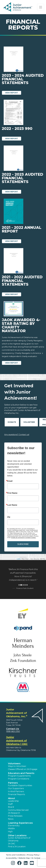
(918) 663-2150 (13, 731)
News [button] (11, 819)
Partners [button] (13, 783)
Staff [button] (10, 804)
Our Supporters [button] (16, 788)
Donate (12, 422)
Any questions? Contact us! (17, 434)
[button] (14, 863)
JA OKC (12, 844)
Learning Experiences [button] (20, 823)
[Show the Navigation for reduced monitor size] (41, 7)
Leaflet (18, 559)
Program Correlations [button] (19, 779)
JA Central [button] (36, 858)
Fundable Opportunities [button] (20, 785)
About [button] (11, 798)
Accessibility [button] (11, 858)
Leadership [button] (13, 801)
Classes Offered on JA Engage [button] (23, 769)
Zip (9, 517)
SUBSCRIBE (23, 544)
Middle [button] (11, 828)
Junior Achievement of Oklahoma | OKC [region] (17, 741)
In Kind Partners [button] (16, 791)
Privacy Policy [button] (33, 855)
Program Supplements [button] (19, 776)
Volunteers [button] (14, 764)
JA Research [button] (14, 813)
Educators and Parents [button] (21, 773)
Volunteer (29, 422)
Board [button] (11, 807)
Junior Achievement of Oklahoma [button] (19, 839)
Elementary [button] (14, 826)
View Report (13, 93)
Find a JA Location (17, 847)
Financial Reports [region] (16, 794)
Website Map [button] (24, 858)
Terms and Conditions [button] (16, 855)
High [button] (10, 832)
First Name (12, 493)
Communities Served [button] (18, 810)
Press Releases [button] (15, 816)
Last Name (12, 505)
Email (10, 481)
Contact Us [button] (13, 729)
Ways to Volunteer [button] (17, 766)
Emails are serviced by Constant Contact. (24, 538)
